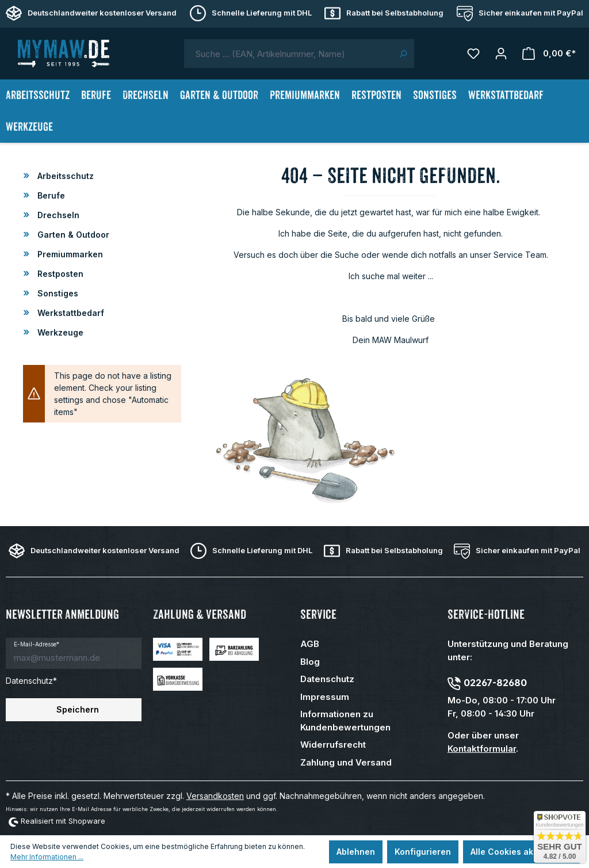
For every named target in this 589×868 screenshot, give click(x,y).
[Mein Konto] (501, 54)
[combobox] (288, 54)
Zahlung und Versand (346, 762)
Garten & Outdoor (72, 235)
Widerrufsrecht (333, 745)
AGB (310, 644)
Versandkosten (215, 796)
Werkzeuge (59, 332)
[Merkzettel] (473, 54)
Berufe (50, 195)
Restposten (59, 274)
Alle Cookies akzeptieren (521, 852)
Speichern (78, 709)
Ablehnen (356, 852)
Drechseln (57, 215)
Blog (310, 662)
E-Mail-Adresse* (37, 644)
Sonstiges (57, 293)
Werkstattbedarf (70, 313)
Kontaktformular (482, 749)
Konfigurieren (423, 852)
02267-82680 (495, 683)
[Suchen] (403, 54)
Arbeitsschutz (64, 176)
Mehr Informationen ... (47, 857)
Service (318, 614)
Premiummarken (69, 254)
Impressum (325, 697)
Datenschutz (327, 679)
